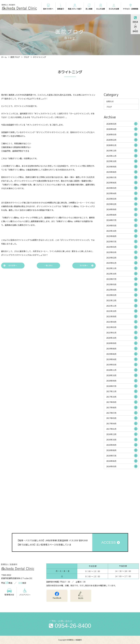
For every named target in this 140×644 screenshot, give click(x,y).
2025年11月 (122, 156)
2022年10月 (122, 274)
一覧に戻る (48, 265)
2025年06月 (122, 183)
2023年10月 (122, 231)
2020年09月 (122, 343)
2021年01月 (122, 333)
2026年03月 (122, 134)
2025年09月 (122, 167)
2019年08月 (122, 349)
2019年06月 (122, 354)
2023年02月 (122, 258)
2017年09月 (122, 402)
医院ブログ (15, 57)
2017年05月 (122, 418)
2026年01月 (122, 145)
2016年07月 (122, 456)
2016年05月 (122, 466)
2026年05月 (122, 124)
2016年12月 (122, 434)
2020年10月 (122, 338)
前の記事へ (13, 265)
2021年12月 (122, 300)
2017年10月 (122, 397)
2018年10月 (122, 375)
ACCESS (109, 542)
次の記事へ (84, 265)
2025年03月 (122, 199)
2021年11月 (122, 306)
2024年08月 (122, 215)
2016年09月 (122, 445)
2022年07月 (122, 279)
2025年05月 (122, 188)
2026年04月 (122, 129)
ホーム (4, 57)
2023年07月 (122, 241)
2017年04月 (122, 423)
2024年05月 (122, 225)
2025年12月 (122, 151)
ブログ (26, 57)
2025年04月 (122, 193)
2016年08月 (122, 450)
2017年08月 (122, 407)
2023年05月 (122, 247)
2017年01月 (122, 429)
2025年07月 (122, 177)
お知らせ (110, 101)
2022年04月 (122, 290)
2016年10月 (122, 440)
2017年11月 (122, 391)
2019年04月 (122, 359)
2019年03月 (122, 365)
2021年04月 (122, 322)
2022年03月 (122, 295)
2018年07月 (122, 386)
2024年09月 (122, 209)
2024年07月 (122, 220)
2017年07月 (122, 413)
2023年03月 (122, 252)
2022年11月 (122, 268)
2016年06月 (122, 461)
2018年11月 (122, 370)
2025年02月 (122, 204)
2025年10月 (122, 161)
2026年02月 (122, 140)
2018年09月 (122, 381)
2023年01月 (122, 263)
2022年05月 (122, 284)
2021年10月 (122, 311)
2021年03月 (122, 327)
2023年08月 (122, 236)
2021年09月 (122, 316)
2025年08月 (122, 172)
